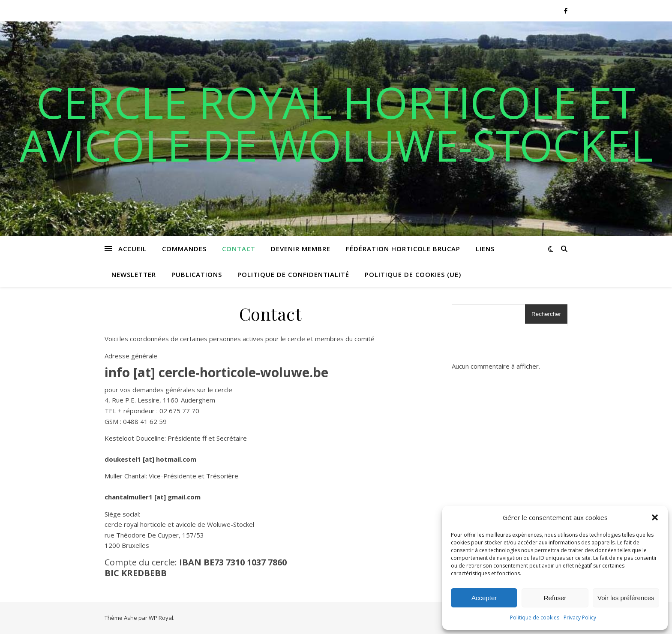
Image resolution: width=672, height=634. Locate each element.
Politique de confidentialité (293, 274)
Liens (485, 249)
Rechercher (546, 314)
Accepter (484, 598)
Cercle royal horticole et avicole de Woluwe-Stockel (336, 123)
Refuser (555, 598)
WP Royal (161, 618)
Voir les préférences (626, 598)
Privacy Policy (580, 617)
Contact (239, 249)
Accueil (132, 249)
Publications (197, 274)
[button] (655, 517)
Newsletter (134, 274)
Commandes (184, 249)
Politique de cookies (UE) (413, 274)
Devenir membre (301, 249)
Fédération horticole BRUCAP (403, 249)
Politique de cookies (535, 617)
